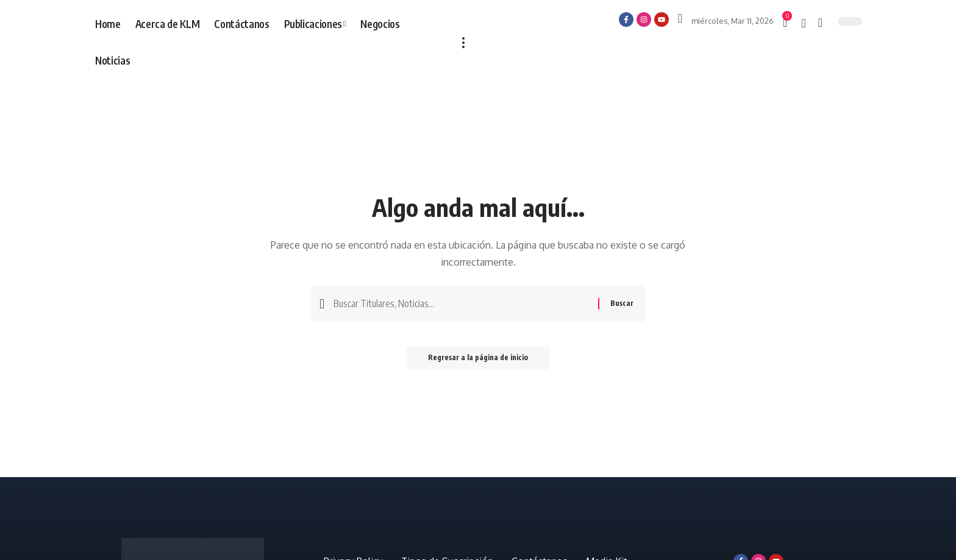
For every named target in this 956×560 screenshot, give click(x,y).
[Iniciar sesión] (680, 18)
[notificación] (803, 23)
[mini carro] (786, 23)
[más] (463, 43)
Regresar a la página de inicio (478, 360)
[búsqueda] (820, 23)
